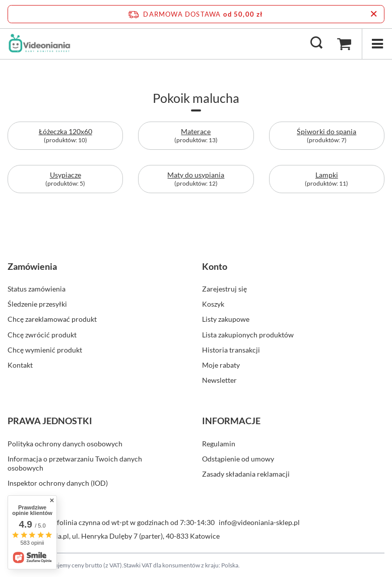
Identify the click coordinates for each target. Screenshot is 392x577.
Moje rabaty (221, 365)
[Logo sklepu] (39, 43)
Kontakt (20, 365)
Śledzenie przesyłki (37, 304)
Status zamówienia (37, 289)
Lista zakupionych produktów (248, 335)
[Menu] (377, 44)
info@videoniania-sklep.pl (259, 522)
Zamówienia (32, 266)
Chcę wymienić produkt (45, 350)
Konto (215, 266)
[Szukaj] (316, 43)
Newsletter (219, 380)
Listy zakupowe (226, 319)
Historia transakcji (231, 350)
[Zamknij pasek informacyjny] (374, 14)
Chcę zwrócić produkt (42, 335)
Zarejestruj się (224, 289)
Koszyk (213, 304)
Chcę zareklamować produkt (52, 319)
